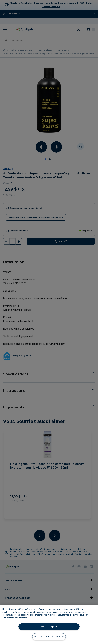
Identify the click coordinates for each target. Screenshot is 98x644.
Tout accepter (49, 627)
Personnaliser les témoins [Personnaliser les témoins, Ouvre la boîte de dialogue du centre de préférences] (49, 637)
